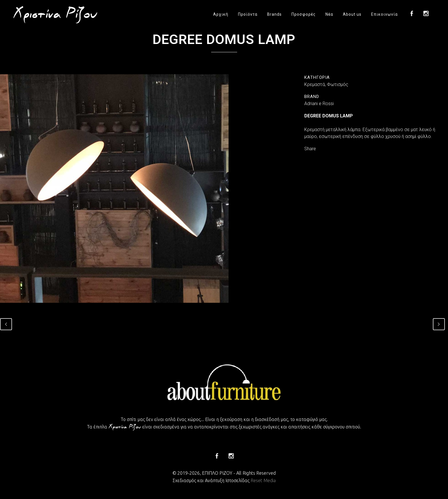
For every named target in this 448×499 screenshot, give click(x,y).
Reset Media (263, 480)
